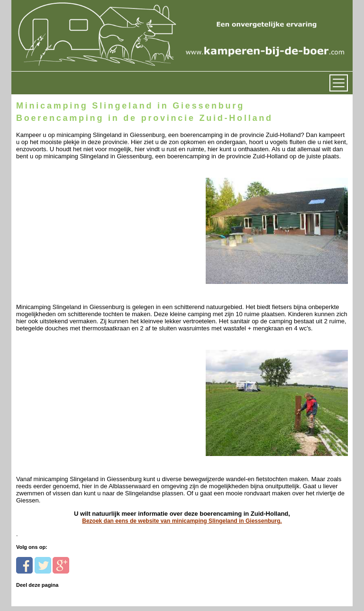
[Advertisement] (81, 219)
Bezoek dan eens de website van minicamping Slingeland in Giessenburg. (182, 521)
